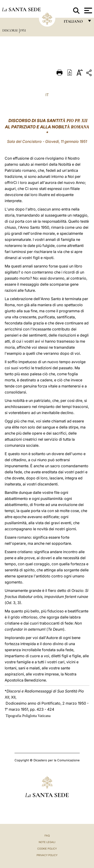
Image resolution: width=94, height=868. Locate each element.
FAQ (47, 836)
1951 (23, 30)
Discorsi (10, 30)
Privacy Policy (47, 855)
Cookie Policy (47, 849)
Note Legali (47, 842)
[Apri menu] (88, 11)
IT (47, 95)
